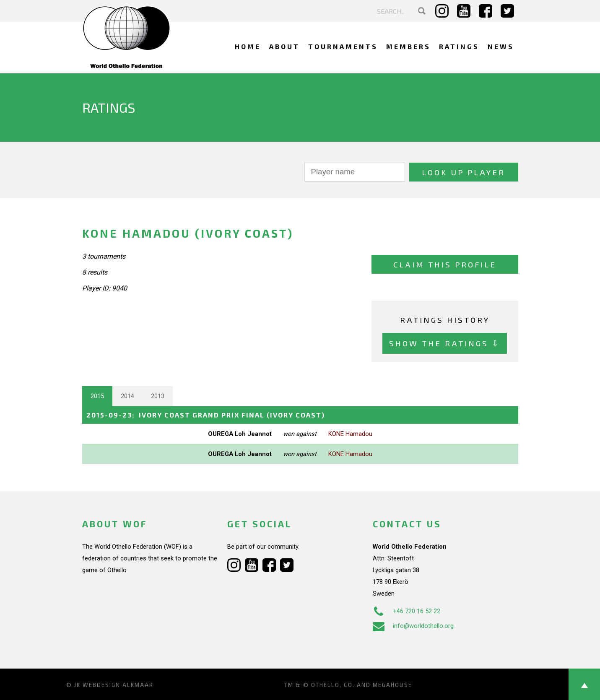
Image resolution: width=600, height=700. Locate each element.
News (501, 46)
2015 (97, 396)
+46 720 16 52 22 (406, 611)
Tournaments (343, 46)
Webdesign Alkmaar (118, 685)
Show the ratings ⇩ (445, 343)
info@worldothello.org (413, 626)
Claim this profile (445, 264)
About (284, 46)
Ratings (459, 46)
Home (248, 46)
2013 (158, 396)
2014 (127, 396)
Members (408, 46)
